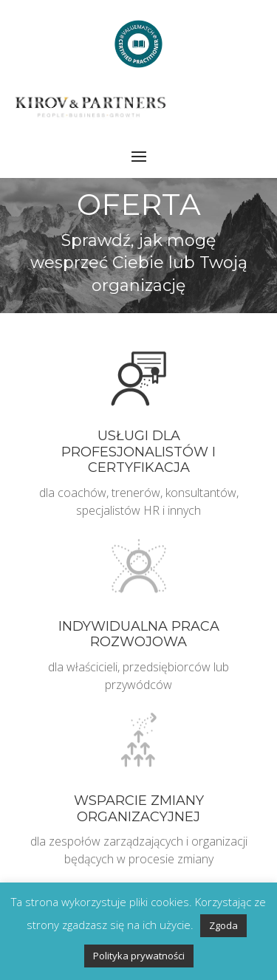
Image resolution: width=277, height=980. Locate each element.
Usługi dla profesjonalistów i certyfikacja (138, 452)
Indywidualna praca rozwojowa (139, 634)
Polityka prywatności (139, 956)
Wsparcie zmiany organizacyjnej (139, 809)
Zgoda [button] (223, 925)
